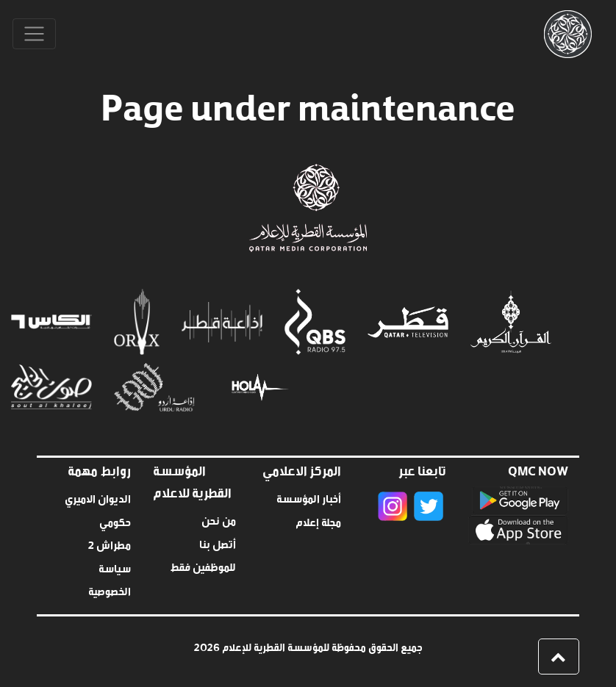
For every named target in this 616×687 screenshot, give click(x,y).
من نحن (219, 519)
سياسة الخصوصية (110, 578)
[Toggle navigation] (34, 34)
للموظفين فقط (203, 565)
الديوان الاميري (98, 497)
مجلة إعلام (318, 520)
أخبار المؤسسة (309, 497)
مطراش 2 (110, 543)
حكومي (115, 520)
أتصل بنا (218, 542)
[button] (559, 657)
